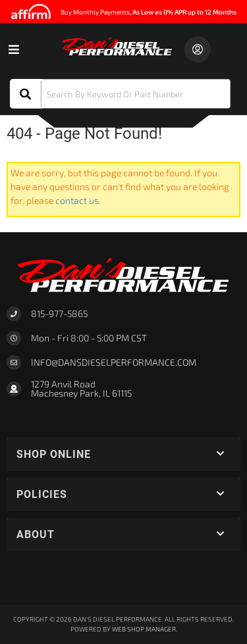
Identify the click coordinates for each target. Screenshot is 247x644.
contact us (77, 200)
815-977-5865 (59, 313)
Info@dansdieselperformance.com (114, 362)
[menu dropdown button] (13, 49)
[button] (120, 94)
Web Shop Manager (144, 629)
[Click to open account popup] (198, 49)
